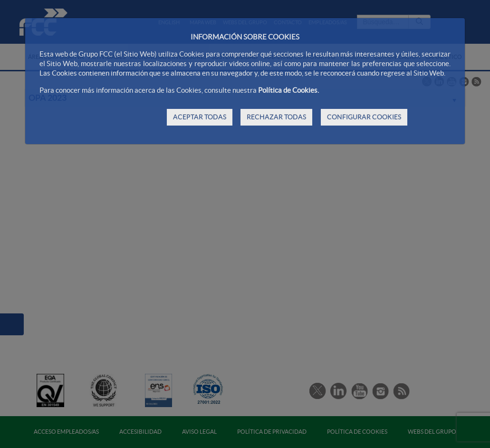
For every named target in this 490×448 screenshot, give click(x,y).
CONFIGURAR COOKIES (364, 117)
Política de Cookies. (288, 90)
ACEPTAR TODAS (200, 117)
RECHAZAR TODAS (276, 117)
